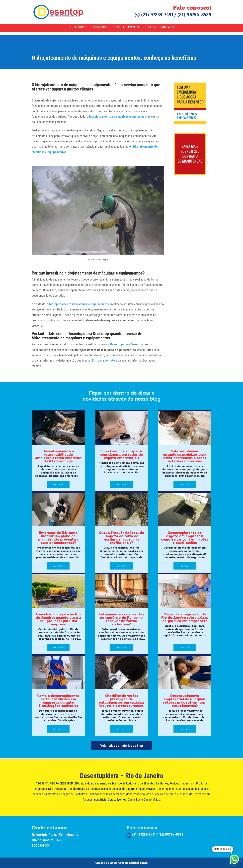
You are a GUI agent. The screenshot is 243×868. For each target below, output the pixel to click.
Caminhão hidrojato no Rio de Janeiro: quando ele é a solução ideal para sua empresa (58, 619)
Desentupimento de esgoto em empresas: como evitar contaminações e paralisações (185, 538)
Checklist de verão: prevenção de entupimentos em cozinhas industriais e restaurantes (121, 701)
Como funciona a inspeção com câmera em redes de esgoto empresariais (121, 454)
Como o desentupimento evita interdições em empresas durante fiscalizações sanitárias (58, 701)
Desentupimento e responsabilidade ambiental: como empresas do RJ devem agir (58, 456)
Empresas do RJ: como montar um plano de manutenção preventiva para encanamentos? (58, 538)
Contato (167, 27)
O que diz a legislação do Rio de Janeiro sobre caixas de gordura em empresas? (185, 618)
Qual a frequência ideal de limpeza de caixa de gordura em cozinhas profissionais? (121, 538)
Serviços (99, 27)
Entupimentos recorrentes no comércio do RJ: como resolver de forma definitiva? (121, 619)
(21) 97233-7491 (154, 15)
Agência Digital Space (133, 863)
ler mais (58, 484)
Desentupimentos (127, 27)
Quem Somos (79, 27)
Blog (152, 27)
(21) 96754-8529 (194, 15)
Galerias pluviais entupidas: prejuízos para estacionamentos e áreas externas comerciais (185, 456)
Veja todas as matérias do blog (122, 746)
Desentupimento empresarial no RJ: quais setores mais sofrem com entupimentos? (185, 701)
